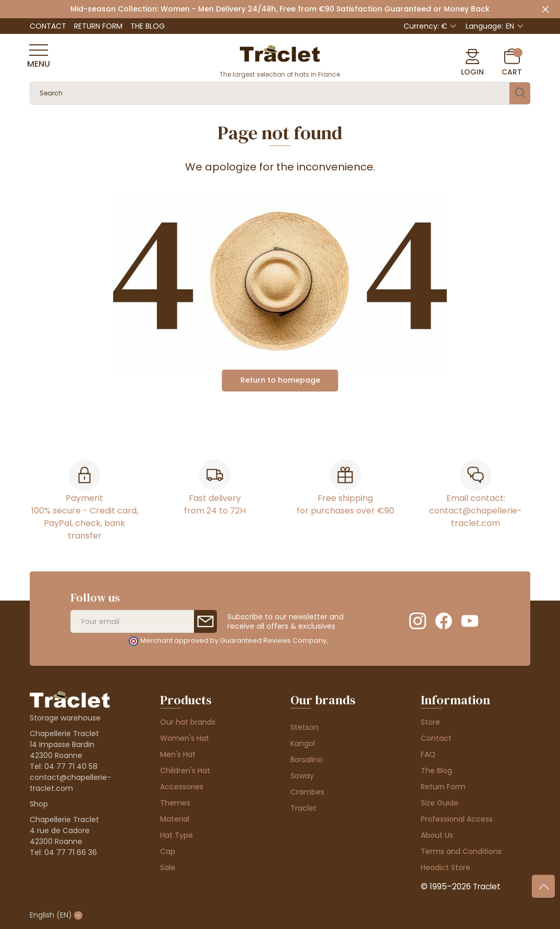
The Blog (148, 26)
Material (175, 819)
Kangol (303, 743)
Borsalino (307, 760)
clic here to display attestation (380, 640)
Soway (302, 776)
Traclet (303, 808)
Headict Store (446, 867)
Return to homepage (280, 380)
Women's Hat (185, 738)
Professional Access (457, 819)
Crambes (307, 792)
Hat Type (176, 835)
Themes (175, 803)
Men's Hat (178, 754)
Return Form (98, 26)
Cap (168, 851)
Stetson (305, 727)
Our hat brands (188, 722)
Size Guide (440, 803)
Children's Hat (185, 771)
